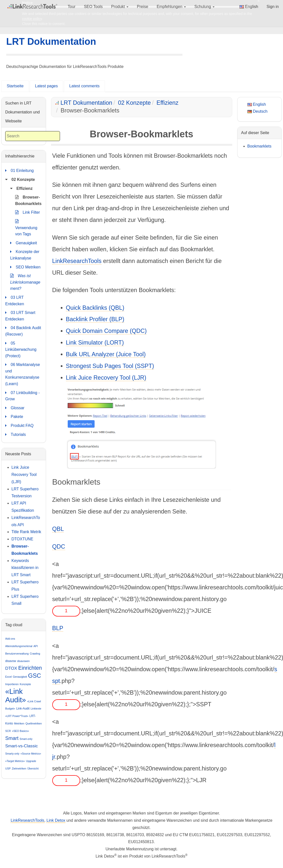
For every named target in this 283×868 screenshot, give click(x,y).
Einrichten (30, 668)
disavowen (23, 661)
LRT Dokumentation (51, 42)
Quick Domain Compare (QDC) (106, 331)
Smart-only (26, 739)
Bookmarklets (259, 146)
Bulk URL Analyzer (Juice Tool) (106, 354)
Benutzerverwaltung (17, 654)
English (249, 7)
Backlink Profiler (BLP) (95, 319)
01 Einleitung (20, 171)
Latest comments (84, 86)
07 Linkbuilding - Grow (23, 395)
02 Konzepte (134, 103)
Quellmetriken (34, 723)
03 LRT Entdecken (15, 300)
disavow (11, 661)
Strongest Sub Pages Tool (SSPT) (110, 366)
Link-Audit (23, 709)
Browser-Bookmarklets (28, 200)
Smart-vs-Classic (22, 746)
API (35, 646)
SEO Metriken (25, 267)
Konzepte (25, 684)
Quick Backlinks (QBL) (95, 308)
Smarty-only (12, 754)
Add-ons (10, 639)
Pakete (14, 417)
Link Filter (28, 212)
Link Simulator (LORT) (95, 343)
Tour (72, 7)
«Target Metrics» (15, 761)
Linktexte (36, 709)
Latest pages (47, 86)
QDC (59, 547)
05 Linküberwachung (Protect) (21, 349)
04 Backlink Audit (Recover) (23, 331)
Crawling (35, 654)
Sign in (273, 7)
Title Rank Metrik (26, 532)
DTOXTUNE (22, 539)
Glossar (15, 408)
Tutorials (16, 435)
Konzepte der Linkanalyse (25, 254)
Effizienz (168, 103)
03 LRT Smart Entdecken (20, 315)
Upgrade (31, 761)
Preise (142, 7)
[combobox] (33, 136)
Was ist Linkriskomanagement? (25, 282)
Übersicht (33, 768)
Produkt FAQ (19, 426)
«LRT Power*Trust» (17, 716)
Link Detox (56, 820)
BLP (58, 628)
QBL (58, 529)
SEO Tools (93, 7)
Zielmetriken (19, 768)
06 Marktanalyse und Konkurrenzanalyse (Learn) (23, 374)
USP (8, 768)
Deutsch (257, 111)
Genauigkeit (24, 243)
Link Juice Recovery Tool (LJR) (106, 378)
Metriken (19, 723)
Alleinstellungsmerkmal (19, 646)
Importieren (12, 684)
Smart (12, 738)
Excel (8, 677)
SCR (8, 731)
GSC (35, 676)
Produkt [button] (120, 7)
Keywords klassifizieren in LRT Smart (25, 568)
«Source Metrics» (31, 754)
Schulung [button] (204, 7)
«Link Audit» (16, 695)
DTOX (11, 668)
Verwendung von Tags (26, 227)
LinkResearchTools (77, 261)
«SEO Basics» (21, 731)
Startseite (15, 86)
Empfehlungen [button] (171, 7)
